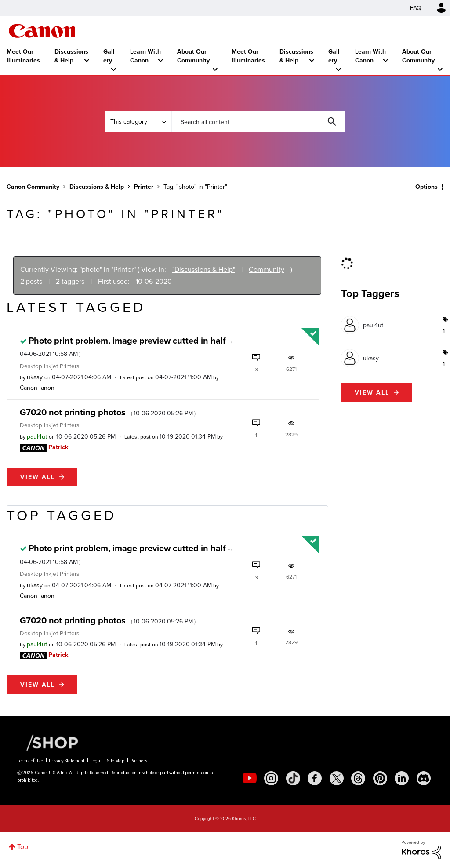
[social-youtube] (250, 778)
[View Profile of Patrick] (58, 447)
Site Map (116, 761)
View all (38, 477)
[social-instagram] (271, 778)
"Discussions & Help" (204, 269)
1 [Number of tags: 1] (443, 331)
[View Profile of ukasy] (35, 377)
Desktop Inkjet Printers (49, 366)
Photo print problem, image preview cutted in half (126, 346)
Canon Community (42, 31)
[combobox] (258, 121)
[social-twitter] (337, 778)
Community (267, 269)
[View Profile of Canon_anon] (37, 388)
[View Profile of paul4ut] (37, 436)
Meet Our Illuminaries (23, 56)
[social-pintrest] (380, 778)
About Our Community (193, 56)
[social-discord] (424, 778)
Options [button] (426, 187)
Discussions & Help (71, 56)
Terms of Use (30, 761)
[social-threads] (358, 778)
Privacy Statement (67, 761)
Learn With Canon (145, 56)
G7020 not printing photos (108, 412)
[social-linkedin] (402, 778)
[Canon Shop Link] (48, 742)
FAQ (416, 8)
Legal (96, 761)
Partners (139, 761)
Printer (144, 187)
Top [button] (23, 846)
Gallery (109, 56)
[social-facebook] (315, 778)
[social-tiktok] (293, 778)
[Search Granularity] (138, 121)
